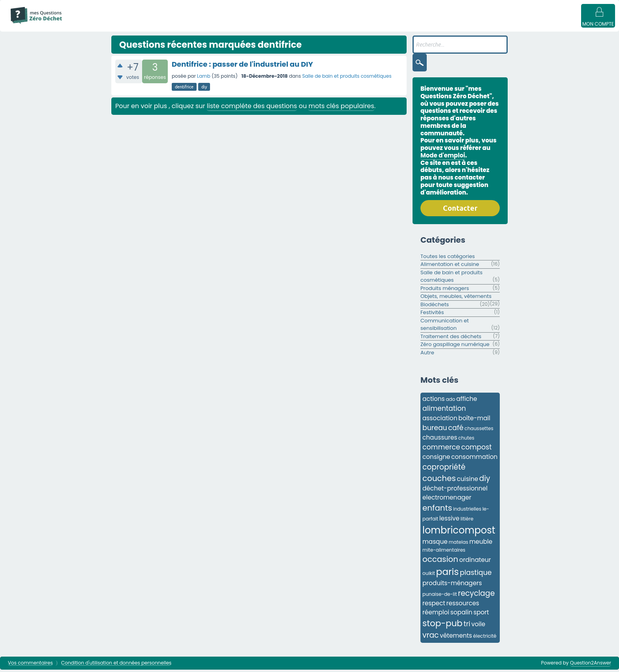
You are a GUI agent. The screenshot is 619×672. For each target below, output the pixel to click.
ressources (463, 606)
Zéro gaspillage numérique (455, 347)
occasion (440, 562)
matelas (458, 544)
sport (481, 615)
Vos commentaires (30, 665)
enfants (437, 510)
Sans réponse (178, 24)
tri (467, 626)
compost (476, 449)
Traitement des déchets (451, 339)
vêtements (456, 638)
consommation (474, 459)
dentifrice (184, 89)
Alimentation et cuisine (450, 267)
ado (450, 402)
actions (434, 401)
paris (448, 574)
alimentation (444, 411)
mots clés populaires (341, 108)
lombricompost (459, 533)
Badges (404, 24)
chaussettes (479, 431)
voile (478, 626)
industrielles (467, 511)
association (440, 420)
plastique (476, 575)
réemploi (436, 615)
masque (435, 544)
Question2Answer (591, 665)
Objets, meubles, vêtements (456, 299)
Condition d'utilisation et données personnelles (116, 665)
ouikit (429, 576)
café (456, 430)
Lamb (204, 78)
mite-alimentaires (444, 552)
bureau (435, 430)
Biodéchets (435, 307)
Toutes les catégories (448, 259)
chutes (466, 440)
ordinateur (475, 562)
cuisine (467, 481)
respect (434, 606)
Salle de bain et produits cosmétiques (347, 78)
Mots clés (219, 24)
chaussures (440, 440)
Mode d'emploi (94, 24)
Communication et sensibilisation (445, 327)
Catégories (258, 24)
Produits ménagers (445, 291)
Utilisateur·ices (303, 24)
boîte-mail (474, 420)
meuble (481, 544)
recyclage (476, 596)
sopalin (461, 615)
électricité (485, 638)
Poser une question (358, 24)
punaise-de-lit (440, 596)
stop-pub (443, 626)
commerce (441, 449)
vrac (430, 637)
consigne (436, 459)
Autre (427, 355)
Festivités (432, 315)
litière (467, 521)
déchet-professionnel (455, 491)
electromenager (447, 500)
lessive (449, 521)
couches (439, 481)
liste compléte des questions (252, 108)
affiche (467, 401)
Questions (136, 24)
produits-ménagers (452, 585)
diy (204, 89)
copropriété (444, 469)
